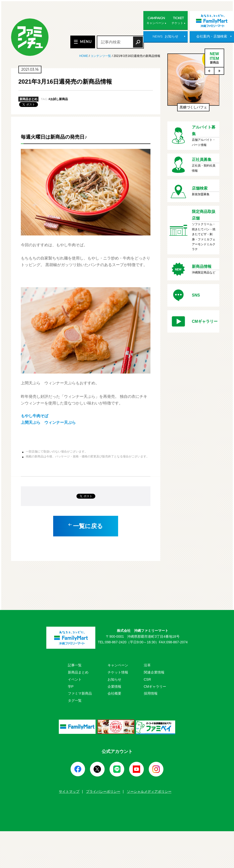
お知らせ (114, 679)
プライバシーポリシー (103, 791)
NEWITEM (214, 58)
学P (71, 687)
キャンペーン (118, 665)
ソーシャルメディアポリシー (149, 791)
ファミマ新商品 (80, 693)
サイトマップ (69, 791)
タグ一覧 (75, 700)
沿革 (147, 665)
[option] (193, 85)
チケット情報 (118, 672)
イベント (75, 679)
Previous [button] (210, 71)
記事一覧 (75, 665)
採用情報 (151, 693)
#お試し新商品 (58, 99)
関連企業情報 (154, 672)
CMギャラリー (155, 687)
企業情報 (114, 687)
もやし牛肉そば (35, 416)
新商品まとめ (78, 672)
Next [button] (219, 71)
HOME (84, 56)
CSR (148, 679)
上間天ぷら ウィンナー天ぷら (48, 422)
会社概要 (114, 693)
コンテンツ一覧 (101, 56)
